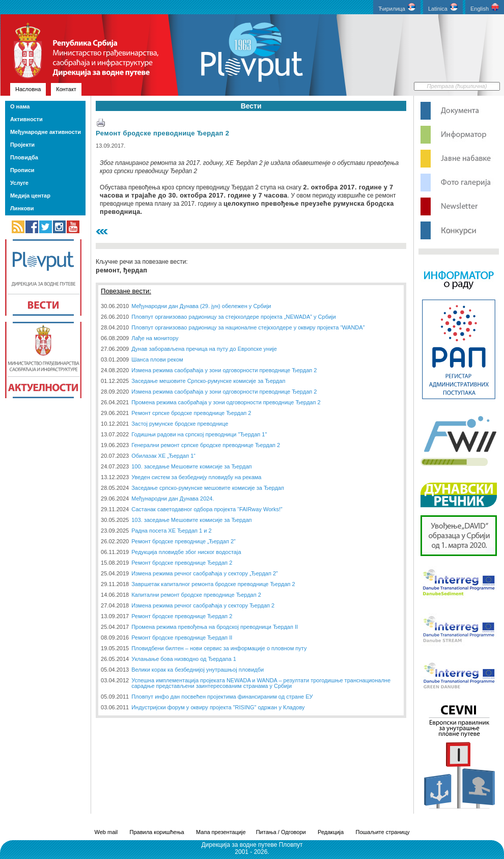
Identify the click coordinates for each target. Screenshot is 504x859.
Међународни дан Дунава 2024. (173, 498)
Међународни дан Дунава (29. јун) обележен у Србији (201, 306)
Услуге (19, 183)
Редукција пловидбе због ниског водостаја (186, 552)
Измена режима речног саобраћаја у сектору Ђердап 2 (203, 605)
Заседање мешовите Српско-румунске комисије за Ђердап (208, 381)
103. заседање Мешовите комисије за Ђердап (191, 520)
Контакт (66, 89)
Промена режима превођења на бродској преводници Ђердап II (215, 627)
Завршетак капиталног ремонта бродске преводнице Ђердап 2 (213, 584)
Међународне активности (46, 132)
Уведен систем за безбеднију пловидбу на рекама (196, 477)
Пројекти (22, 145)
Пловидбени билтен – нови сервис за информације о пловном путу (219, 648)
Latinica (443, 7)
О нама (20, 106)
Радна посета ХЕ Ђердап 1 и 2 (171, 531)
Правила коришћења (157, 832)
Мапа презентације (221, 832)
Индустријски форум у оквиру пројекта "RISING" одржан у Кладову (218, 707)
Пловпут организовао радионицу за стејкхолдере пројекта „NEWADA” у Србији (234, 317)
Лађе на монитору (155, 338)
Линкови (22, 208)
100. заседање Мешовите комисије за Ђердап (191, 466)
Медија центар (30, 196)
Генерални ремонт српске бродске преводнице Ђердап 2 (206, 445)
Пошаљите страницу (382, 832)
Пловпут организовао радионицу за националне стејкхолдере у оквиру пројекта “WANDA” (248, 327)
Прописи (22, 170)
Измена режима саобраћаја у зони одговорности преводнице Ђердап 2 (224, 370)
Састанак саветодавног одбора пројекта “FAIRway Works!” (207, 509)
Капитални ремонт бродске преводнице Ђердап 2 (196, 595)
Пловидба (24, 157)
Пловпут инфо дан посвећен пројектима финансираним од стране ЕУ (222, 697)
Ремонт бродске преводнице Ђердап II (182, 638)
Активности (26, 119)
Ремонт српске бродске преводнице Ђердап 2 (191, 413)
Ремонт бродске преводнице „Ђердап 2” (184, 541)
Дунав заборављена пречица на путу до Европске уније (204, 349)
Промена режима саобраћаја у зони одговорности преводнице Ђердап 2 (226, 402)
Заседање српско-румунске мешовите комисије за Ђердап (208, 488)
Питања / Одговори (281, 832)
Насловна (28, 89)
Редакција (331, 832)
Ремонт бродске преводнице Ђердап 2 (162, 133)
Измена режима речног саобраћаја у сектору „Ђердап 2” (205, 573)
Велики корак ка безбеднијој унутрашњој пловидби (198, 670)
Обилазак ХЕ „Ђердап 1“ (163, 456)
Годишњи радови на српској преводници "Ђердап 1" (199, 434)
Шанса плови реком (157, 359)
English (485, 7)
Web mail (106, 832)
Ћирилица (397, 7)
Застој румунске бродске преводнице (180, 424)
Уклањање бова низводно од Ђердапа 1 (184, 659)
